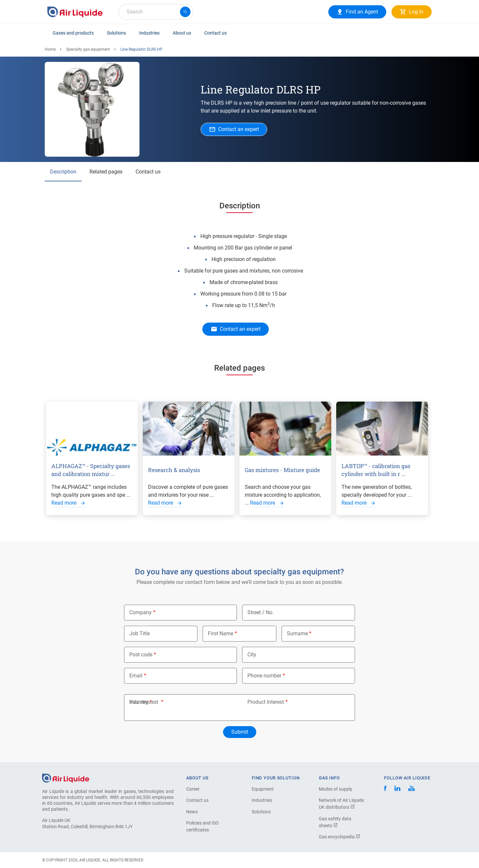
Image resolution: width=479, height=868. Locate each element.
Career (193, 789)
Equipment (263, 789)
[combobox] (156, 12)
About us (182, 33)
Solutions (116, 33)
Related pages (106, 172)
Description (63, 172)
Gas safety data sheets (335, 822)
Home (50, 49)
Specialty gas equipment (88, 49)
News (192, 812)
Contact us (215, 33)
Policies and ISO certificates (202, 826)
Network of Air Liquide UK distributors (341, 804)
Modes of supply (336, 789)
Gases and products (73, 33)
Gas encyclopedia (340, 837)
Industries (149, 33)
